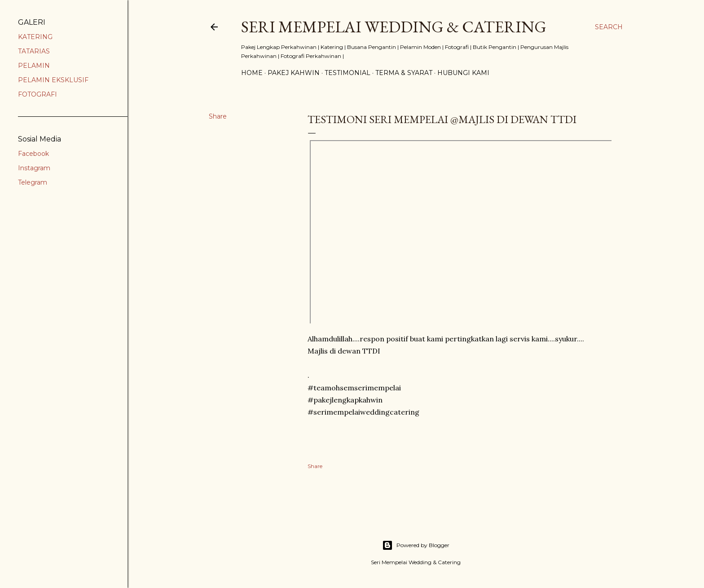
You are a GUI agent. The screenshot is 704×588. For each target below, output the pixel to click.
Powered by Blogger (416, 545)
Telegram (33, 182)
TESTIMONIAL (348, 73)
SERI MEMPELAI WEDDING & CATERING (394, 27)
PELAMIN (34, 66)
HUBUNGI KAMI (463, 73)
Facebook (33, 154)
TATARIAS (34, 51)
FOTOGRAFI (37, 94)
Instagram (34, 168)
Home (252, 73)
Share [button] (218, 116)
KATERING (35, 37)
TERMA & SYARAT (404, 73)
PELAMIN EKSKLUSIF (53, 80)
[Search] (609, 27)
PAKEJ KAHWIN (294, 73)
